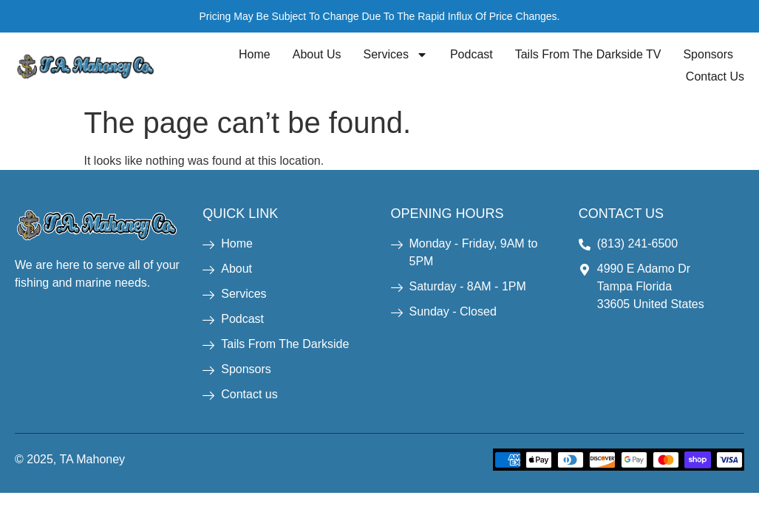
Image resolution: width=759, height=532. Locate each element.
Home (255, 54)
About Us (317, 54)
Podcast (472, 54)
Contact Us (715, 76)
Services (396, 55)
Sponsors (708, 54)
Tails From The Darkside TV (588, 54)
